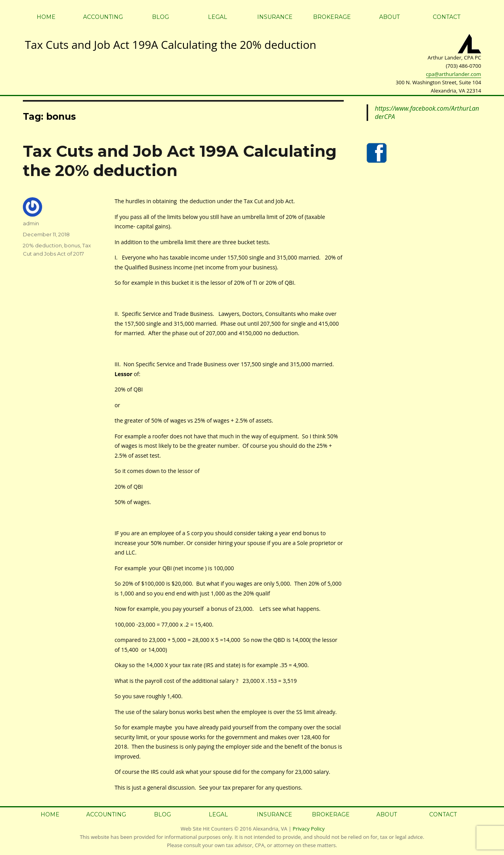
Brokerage (332, 17)
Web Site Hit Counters (207, 829)
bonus (72, 245)
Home (46, 17)
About (389, 17)
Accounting (103, 17)
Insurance (275, 17)
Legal (218, 17)
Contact (447, 17)
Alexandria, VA (270, 829)
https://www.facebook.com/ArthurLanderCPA (427, 112)
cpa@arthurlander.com (454, 74)
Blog (160, 17)
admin (31, 223)
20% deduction (42, 245)
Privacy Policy (309, 829)
